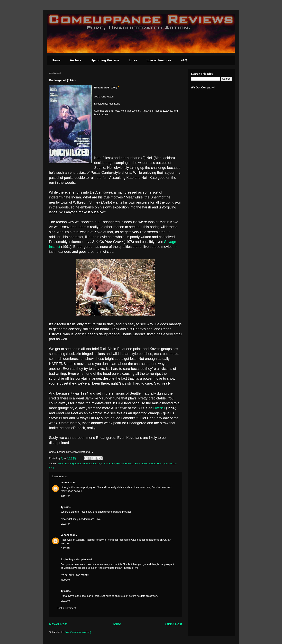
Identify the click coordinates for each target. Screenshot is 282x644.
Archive (75, 60)
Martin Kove (108, 463)
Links (133, 60)
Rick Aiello (141, 463)
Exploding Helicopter (73, 559)
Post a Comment (66, 608)
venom (65, 483)
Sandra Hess (156, 463)
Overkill (160, 408)
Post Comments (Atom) (78, 632)
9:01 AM (65, 601)
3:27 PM (65, 548)
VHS (52, 468)
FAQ (184, 60)
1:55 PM (65, 496)
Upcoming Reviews (105, 60)
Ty (62, 507)
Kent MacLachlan (90, 463)
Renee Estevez (125, 463)
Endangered (72, 463)
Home (56, 60)
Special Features (159, 60)
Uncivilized (170, 463)
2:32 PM (65, 524)
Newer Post (58, 624)
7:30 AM (65, 580)
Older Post (174, 624)
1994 (61, 463)
